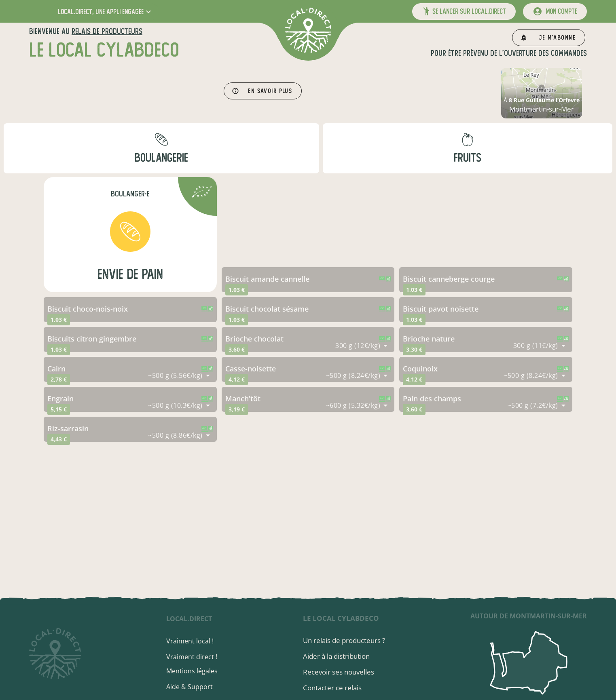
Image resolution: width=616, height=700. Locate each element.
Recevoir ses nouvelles (339, 672)
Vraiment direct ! (192, 657)
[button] (105, 12)
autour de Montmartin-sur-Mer (529, 616)
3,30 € (414, 349)
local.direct (189, 619)
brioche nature (429, 339)
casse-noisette (251, 369)
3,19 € (237, 409)
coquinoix (420, 369)
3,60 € (237, 349)
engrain (60, 398)
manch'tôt (243, 398)
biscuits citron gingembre (92, 339)
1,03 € (237, 290)
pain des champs (432, 398)
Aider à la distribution (336, 656)
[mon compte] (555, 12)
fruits (468, 158)
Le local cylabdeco (341, 618)
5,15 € (59, 409)
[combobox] (361, 346)
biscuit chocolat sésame (267, 309)
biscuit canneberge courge (449, 279)
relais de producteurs (107, 31)
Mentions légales (192, 671)
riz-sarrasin (68, 428)
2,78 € (59, 379)
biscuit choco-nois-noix (88, 309)
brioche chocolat (254, 339)
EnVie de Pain (130, 274)
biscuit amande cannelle (267, 279)
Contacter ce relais (332, 688)
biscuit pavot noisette (441, 309)
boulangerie (161, 158)
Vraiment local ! (190, 641)
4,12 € (237, 379)
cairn (56, 369)
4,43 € (59, 439)
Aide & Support (189, 687)
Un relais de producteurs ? (344, 640)
